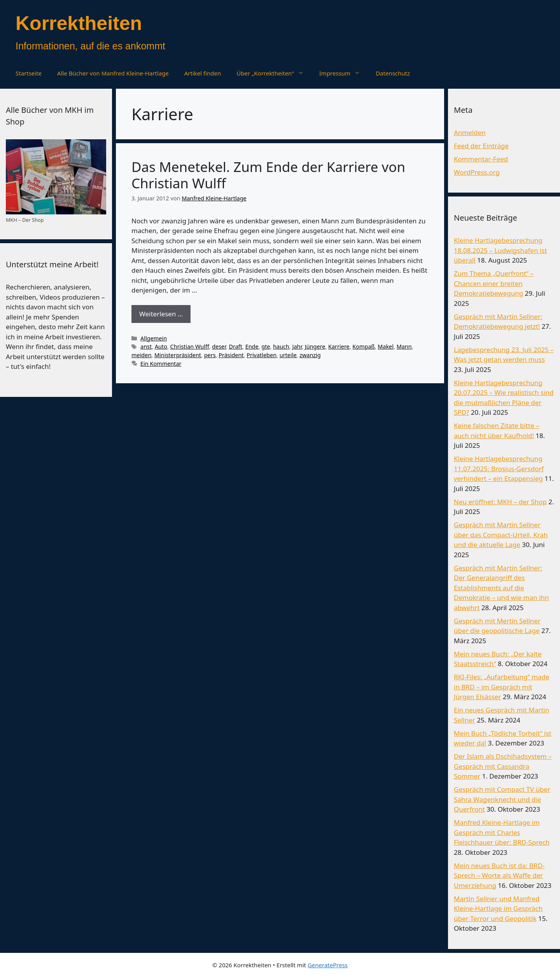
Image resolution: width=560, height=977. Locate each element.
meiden (141, 355)
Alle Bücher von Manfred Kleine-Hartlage (113, 73)
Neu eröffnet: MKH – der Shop (500, 502)
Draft (236, 346)
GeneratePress (328, 965)
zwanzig (310, 355)
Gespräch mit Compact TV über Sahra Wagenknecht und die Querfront (502, 799)
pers (210, 355)
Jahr (297, 346)
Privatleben (262, 355)
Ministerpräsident (178, 355)
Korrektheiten (79, 23)
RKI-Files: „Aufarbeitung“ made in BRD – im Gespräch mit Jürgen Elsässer (502, 687)
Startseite (29, 73)
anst (146, 346)
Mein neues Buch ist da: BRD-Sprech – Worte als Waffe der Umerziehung (499, 875)
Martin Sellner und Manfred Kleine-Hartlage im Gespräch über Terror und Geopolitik (498, 909)
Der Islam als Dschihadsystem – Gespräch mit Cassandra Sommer (503, 766)
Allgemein (154, 338)
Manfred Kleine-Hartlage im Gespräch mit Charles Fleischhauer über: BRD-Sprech (502, 832)
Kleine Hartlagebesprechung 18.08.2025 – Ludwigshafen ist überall (500, 250)
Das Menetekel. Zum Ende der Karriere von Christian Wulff (268, 175)
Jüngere (315, 346)
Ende (252, 346)
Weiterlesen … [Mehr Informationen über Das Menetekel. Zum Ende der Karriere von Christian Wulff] (161, 314)
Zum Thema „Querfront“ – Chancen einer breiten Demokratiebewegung (494, 283)
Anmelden (470, 132)
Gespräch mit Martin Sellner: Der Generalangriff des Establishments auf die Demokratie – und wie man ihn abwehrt (501, 588)
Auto (161, 346)
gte (266, 346)
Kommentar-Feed (481, 159)
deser (219, 346)
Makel (386, 346)
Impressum (344, 73)
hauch (281, 346)
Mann (404, 346)
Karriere (339, 346)
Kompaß (363, 346)
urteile (288, 355)
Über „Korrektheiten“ (274, 73)
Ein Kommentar (161, 364)
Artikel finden (203, 73)
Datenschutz (393, 73)
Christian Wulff (190, 346)
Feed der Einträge (481, 146)
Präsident (231, 355)
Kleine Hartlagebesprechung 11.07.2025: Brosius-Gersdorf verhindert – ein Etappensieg (499, 468)
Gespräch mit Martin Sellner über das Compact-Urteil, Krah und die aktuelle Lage (501, 535)
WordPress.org (477, 172)
